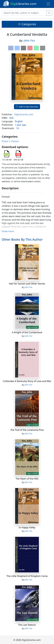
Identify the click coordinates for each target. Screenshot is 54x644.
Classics (15, 141)
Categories (27, 24)
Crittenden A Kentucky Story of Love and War (27, 381)
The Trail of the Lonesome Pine (27, 430)
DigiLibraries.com (24, 114)
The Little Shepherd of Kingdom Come (27, 576)
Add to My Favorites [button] (27, 107)
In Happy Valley (27, 527)
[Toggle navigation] (48, 4)
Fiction (5, 141)
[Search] (24, 13)
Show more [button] (8, 231)
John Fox (29, 40)
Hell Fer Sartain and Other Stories (27, 284)
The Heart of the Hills (27, 479)
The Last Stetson (27, 625)
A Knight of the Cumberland (27, 332)
